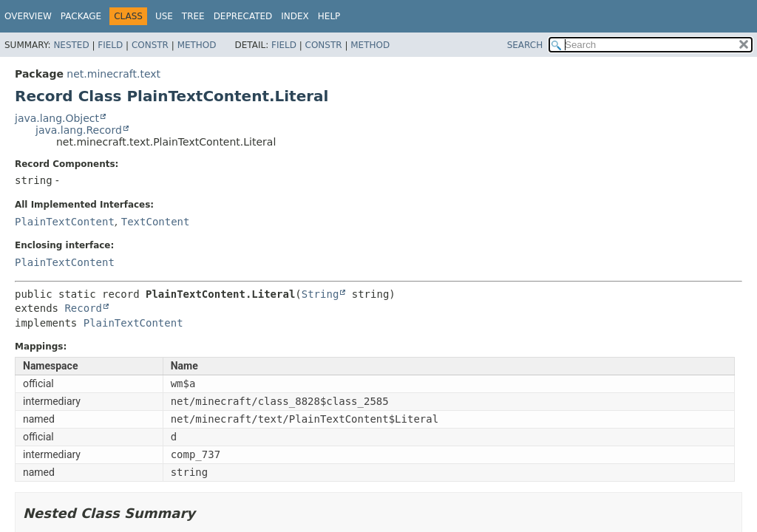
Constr (150, 45)
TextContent (156, 222)
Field (110, 45)
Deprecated (243, 16)
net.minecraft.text (113, 74)
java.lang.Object (57, 118)
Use (164, 16)
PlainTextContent (65, 222)
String (320, 294)
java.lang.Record (79, 130)
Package (81, 16)
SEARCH (525, 45)
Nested (71, 45)
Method (197, 45)
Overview (28, 16)
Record (83, 308)
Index (295, 16)
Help (329, 16)
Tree (193, 16)
